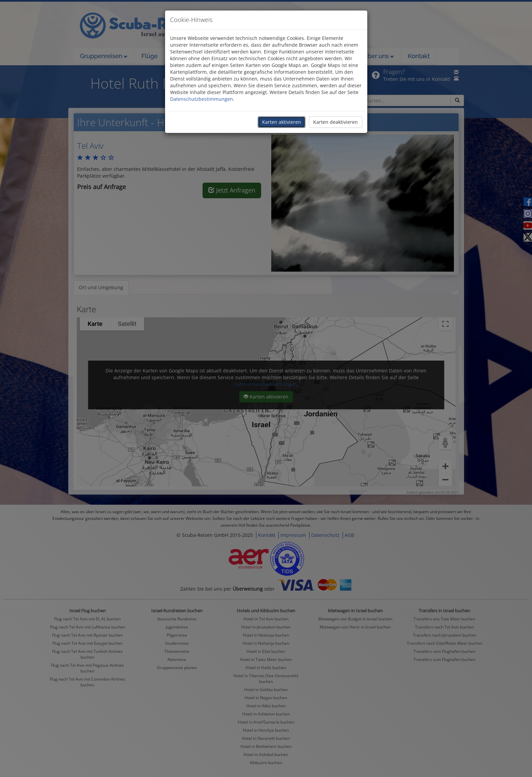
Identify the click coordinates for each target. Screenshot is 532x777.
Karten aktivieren (282, 122)
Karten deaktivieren (336, 122)
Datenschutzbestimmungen (202, 99)
